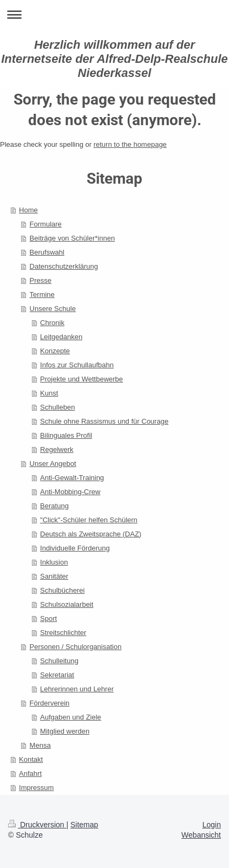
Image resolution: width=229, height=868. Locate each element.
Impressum (36, 788)
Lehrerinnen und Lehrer (77, 689)
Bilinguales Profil (66, 435)
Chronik (52, 323)
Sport (48, 618)
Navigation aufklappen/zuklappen (114, 14)
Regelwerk (57, 449)
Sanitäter (54, 576)
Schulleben (57, 407)
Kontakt (31, 759)
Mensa (40, 745)
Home (28, 210)
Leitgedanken (61, 337)
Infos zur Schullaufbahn (77, 365)
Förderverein (50, 703)
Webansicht (201, 835)
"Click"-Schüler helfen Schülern (89, 520)
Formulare (46, 224)
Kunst (49, 393)
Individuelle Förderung (75, 548)
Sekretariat (57, 675)
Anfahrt (30, 773)
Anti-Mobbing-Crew (70, 492)
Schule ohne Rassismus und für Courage (104, 421)
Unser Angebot (53, 464)
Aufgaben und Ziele (71, 717)
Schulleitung (59, 661)
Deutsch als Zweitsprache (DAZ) (91, 534)
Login (212, 825)
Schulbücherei (62, 590)
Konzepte (55, 351)
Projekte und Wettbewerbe (81, 379)
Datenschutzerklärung (64, 266)
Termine (42, 294)
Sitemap (84, 825)
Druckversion (37, 825)
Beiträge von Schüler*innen (73, 238)
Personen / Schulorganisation (76, 647)
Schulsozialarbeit (67, 604)
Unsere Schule (53, 309)
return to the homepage (130, 144)
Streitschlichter (63, 633)
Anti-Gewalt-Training (72, 478)
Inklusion (54, 562)
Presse (41, 280)
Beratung (54, 506)
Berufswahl (47, 252)
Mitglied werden (65, 731)
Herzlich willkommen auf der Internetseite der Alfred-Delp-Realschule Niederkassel (114, 59)
